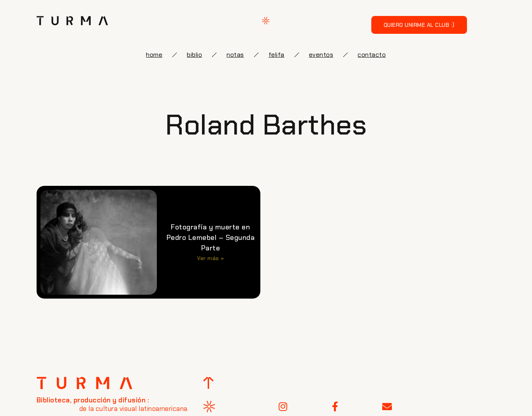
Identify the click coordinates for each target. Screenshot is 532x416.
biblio (194, 55)
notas (235, 55)
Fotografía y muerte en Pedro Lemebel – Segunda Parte (211, 238)
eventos (321, 55)
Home (154, 55)
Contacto (372, 55)
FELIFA (277, 55)
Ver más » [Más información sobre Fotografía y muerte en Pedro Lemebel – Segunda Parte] (211, 258)
